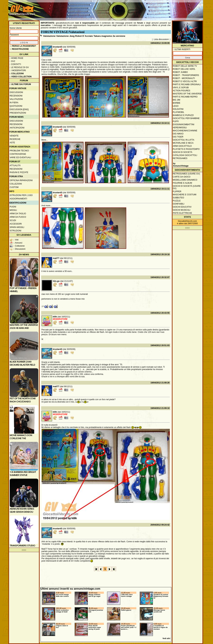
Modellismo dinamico (185, 180)
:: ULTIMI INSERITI (182, 49)
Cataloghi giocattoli (185, 155)
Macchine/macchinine (185, 131)
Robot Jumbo (180, 72)
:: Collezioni (17, 74)
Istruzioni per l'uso (21, 195)
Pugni (13, 207)
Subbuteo (178, 198)
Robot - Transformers (186, 75)
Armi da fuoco (18, 217)
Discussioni (16, 92)
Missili (13, 210)
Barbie (177, 103)
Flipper (177, 192)
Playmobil (179, 112)
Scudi (13, 220)
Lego (176, 106)
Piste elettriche (183, 213)
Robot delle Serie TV (185, 66)
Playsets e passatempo (186, 149)
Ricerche (15, 139)
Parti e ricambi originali (187, 84)
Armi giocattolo (182, 146)
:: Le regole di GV (19, 67)
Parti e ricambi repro (185, 97)
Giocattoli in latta (184, 140)
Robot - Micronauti (184, 78)
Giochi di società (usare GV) (187, 187)
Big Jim (177, 100)
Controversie (18, 154)
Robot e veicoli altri (185, 81)
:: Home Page (16, 58)
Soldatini (178, 109)
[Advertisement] (140, 9)
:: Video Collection (20, 77)
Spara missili (17, 227)
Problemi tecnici (19, 151)
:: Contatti (15, 64)
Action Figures (182, 91)
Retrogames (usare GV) (186, 174)
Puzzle (177, 201)
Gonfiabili (179, 204)
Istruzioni (16, 231)
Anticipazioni (17, 128)
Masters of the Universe (187, 94)
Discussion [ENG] (19, 109)
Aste (12, 143)
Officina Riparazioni (21, 180)
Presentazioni (18, 113)
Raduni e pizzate (19, 172)
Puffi (176, 121)
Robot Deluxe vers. (184, 69)
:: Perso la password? (23, 46)
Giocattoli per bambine (186, 118)
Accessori (16, 224)
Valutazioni (16, 99)
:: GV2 (12, 61)
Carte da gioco (182, 177)
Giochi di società (183, 152)
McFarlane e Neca (183, 143)
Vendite (14, 136)
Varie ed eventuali (20, 157)
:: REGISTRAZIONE (19, 49)
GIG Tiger (178, 137)
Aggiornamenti (18, 199)
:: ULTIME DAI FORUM (20, 84)
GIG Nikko (178, 134)
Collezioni (16, 184)
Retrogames (180, 158)
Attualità (15, 166)
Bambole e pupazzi (183, 115)
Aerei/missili (180, 128)
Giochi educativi (182, 207)
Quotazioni (16, 106)
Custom (14, 187)
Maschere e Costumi (185, 195)
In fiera (14, 103)
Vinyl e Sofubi (181, 88)
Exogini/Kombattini (184, 124)
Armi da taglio (18, 214)
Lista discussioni (161, 39)
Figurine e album (183, 183)
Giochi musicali (182, 210)
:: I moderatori (18, 70)
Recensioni (16, 96)
